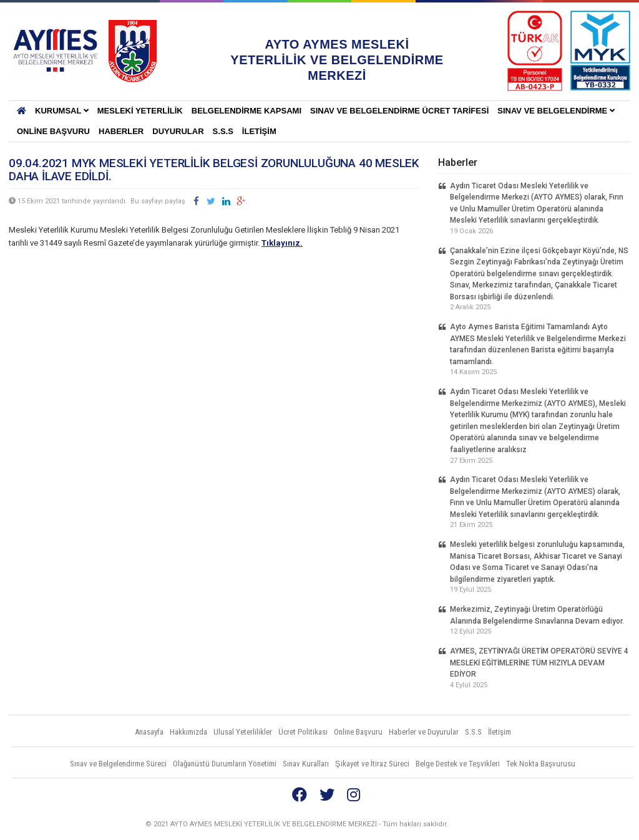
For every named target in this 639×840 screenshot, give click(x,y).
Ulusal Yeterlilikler (243, 732)
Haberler (121, 131)
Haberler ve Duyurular (424, 732)
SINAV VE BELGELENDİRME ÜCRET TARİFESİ (399, 111)
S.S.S (223, 131)
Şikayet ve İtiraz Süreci (372, 764)
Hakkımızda (188, 732)
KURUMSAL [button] (62, 111)
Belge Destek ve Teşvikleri (458, 764)
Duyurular (178, 131)
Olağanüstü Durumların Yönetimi (225, 764)
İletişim (259, 131)
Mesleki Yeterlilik (140, 111)
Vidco (607, 824)
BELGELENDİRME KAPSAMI (246, 111)
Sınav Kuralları (306, 764)
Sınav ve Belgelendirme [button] (556, 111)
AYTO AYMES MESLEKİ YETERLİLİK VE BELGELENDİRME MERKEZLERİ (56, 51)
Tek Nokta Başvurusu (541, 764)
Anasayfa (149, 732)
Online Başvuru (53, 131)
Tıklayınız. (282, 243)
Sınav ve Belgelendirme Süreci (118, 764)
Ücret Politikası (303, 732)
